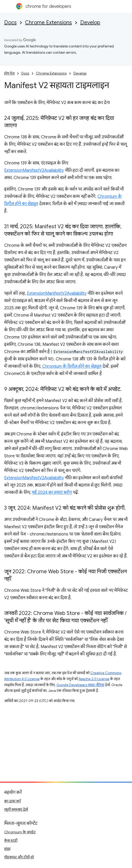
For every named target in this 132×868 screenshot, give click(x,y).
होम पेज (9, 73)
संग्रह (7, 849)
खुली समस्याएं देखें (16, 809)
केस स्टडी (11, 840)
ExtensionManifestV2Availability (34, 170)
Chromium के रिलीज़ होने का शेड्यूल (72, 366)
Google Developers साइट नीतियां (80, 685)
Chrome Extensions (48, 23)
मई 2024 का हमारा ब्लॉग (52, 493)
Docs (10, 23)
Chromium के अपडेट (20, 832)
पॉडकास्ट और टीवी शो (19, 857)
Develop (90, 23)
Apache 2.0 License (94, 679)
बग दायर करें (12, 801)
